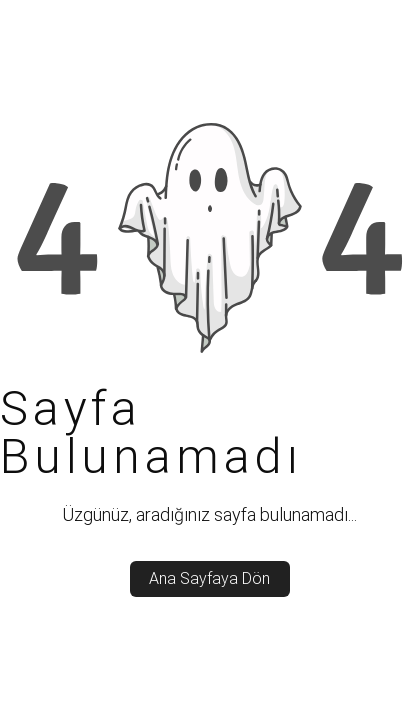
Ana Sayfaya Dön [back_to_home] (209, 578)
